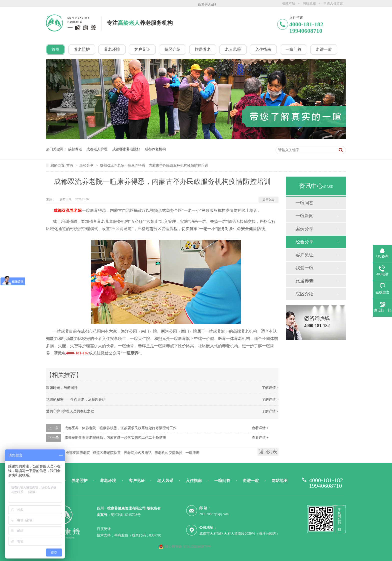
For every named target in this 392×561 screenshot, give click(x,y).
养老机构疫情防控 (168, 453)
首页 (70, 165)
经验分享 (87, 165)
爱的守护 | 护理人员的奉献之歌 (70, 411)
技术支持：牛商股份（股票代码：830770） (130, 535)
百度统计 (104, 529)
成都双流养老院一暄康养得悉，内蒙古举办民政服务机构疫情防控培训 (154, 165)
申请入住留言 (333, 3)
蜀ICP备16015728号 (126, 515)
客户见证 (304, 255)
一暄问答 (304, 203)
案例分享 (304, 229)
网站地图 (309, 3)
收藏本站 (288, 3)
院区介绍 (304, 294)
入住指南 (194, 481)
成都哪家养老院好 (126, 149)
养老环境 (108, 481)
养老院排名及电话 (138, 453)
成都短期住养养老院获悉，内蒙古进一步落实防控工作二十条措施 (115, 438)
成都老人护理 (97, 149)
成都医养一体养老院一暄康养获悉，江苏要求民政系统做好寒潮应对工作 (120, 428)
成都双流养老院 (78, 453)
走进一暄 (251, 481)
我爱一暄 (304, 268)
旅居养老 (304, 281)
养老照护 (79, 481)
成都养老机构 (155, 149)
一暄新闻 (304, 216)
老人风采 (165, 481)
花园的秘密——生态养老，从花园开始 (76, 400)
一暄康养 (192, 453)
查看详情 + (260, 428)
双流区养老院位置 (107, 453)
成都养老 (75, 149)
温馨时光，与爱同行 (62, 388)
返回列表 (268, 200)
